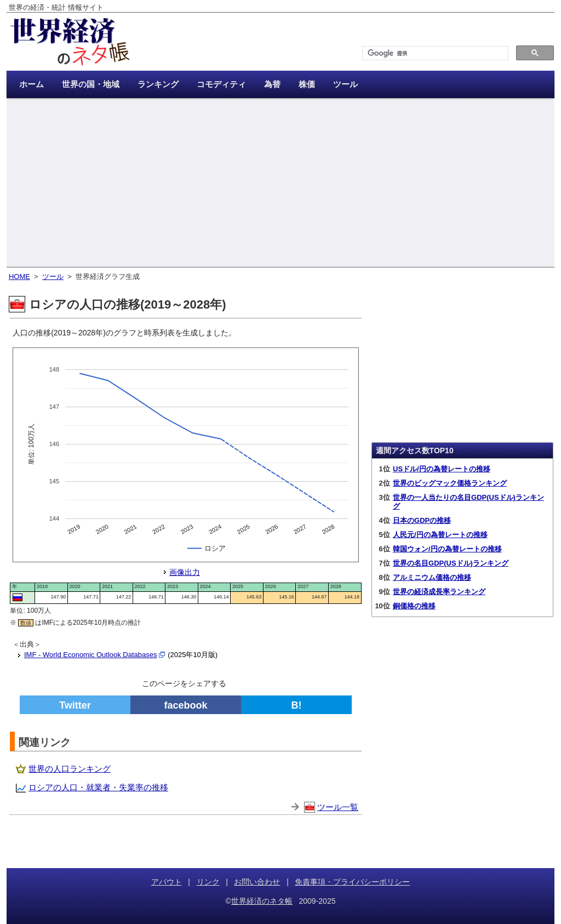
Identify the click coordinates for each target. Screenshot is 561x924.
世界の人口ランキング (70, 769)
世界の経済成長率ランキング (439, 592)
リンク (208, 882)
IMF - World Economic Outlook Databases (91, 655)
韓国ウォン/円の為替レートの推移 (447, 549)
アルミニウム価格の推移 (432, 577)
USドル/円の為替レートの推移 (442, 469)
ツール (53, 276)
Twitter (75, 705)
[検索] (434, 53)
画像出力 (185, 572)
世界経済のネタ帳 (262, 901)
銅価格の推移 (414, 606)
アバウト (167, 882)
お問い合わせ (257, 882)
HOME (19, 276)
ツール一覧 (338, 807)
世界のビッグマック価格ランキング (450, 483)
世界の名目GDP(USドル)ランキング (451, 563)
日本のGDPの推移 (422, 520)
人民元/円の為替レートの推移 (440, 535)
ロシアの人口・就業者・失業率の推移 (98, 787)
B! (297, 705)
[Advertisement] (280, 184)
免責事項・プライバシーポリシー (352, 882)
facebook (185, 705)
